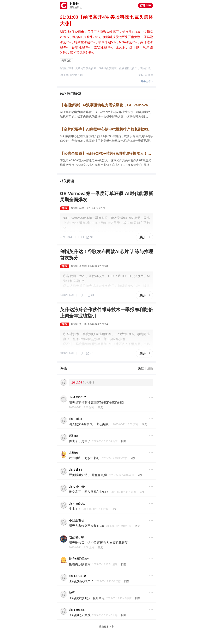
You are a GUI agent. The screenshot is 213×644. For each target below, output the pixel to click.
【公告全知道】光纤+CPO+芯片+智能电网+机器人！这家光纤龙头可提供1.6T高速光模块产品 (106, 154)
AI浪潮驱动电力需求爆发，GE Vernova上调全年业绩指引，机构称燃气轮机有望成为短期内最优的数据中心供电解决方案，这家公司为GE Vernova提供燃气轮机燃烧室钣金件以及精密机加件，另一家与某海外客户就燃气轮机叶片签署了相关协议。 (106, 115)
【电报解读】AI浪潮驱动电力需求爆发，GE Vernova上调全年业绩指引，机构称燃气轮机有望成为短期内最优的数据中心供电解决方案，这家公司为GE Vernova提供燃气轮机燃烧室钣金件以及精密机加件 (106, 105)
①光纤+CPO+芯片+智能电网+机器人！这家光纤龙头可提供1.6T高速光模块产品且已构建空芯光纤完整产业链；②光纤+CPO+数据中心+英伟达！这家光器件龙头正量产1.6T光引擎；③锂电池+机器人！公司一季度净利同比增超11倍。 (106, 163)
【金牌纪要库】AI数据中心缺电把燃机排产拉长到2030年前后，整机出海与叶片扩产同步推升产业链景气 (106, 129)
